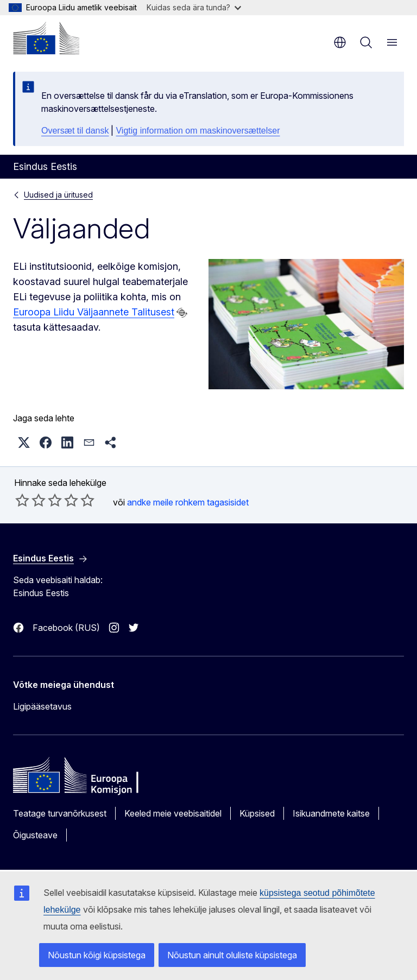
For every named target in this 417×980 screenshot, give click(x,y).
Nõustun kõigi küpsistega (97, 955)
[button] (24, 442)
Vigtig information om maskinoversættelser (198, 131)
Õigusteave (35, 835)
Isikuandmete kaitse (331, 813)
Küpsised (257, 813)
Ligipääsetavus (42, 706)
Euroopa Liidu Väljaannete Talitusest (94, 312)
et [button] (340, 42)
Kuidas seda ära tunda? (194, 7)
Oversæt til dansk (75, 131)
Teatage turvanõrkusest (60, 813)
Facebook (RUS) (66, 628)
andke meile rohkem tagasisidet (188, 502)
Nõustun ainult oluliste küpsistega (232, 955)
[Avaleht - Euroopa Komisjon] (46, 38)
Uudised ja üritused (58, 195)
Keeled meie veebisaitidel (173, 813)
